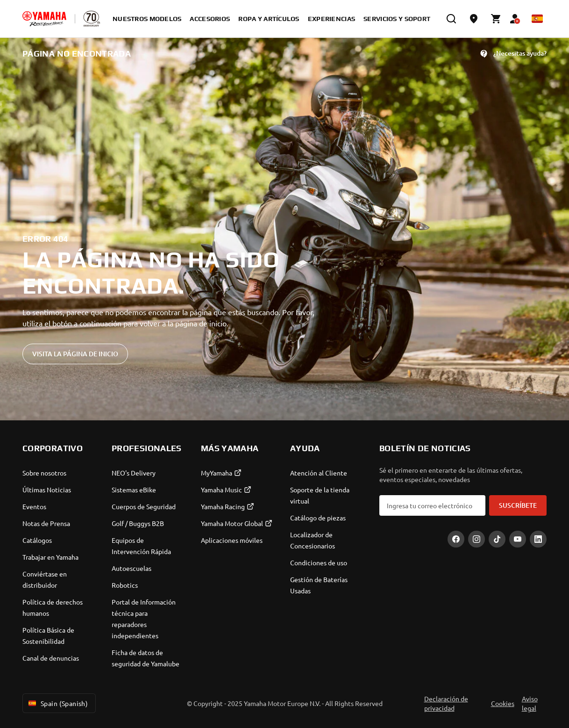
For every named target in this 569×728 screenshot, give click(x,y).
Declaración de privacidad (446, 703)
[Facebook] (456, 539)
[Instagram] (477, 539)
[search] (451, 19)
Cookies (503, 703)
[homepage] (44, 19)
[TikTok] (497, 539)
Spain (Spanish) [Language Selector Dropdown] (57, 703)
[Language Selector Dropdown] (537, 19)
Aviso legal (530, 703)
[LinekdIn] (538, 539)
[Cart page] (496, 19)
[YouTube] (518, 539)
